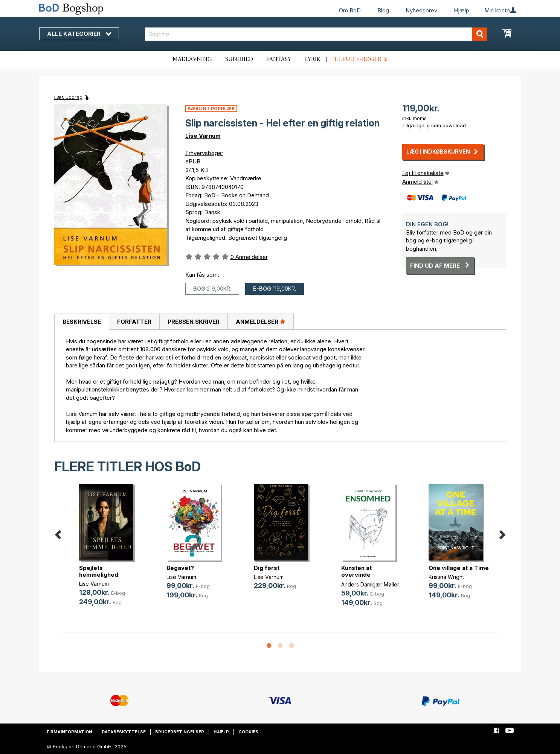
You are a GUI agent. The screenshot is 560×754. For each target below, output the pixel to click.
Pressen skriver (194, 322)
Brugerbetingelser (180, 732)
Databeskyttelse (124, 732)
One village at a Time (459, 568)
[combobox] (316, 34)
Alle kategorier (79, 34)
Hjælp (462, 10)
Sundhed (239, 59)
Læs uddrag (68, 97)
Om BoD (350, 10)
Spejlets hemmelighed (99, 571)
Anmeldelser (261, 321)
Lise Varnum (203, 136)
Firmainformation (69, 732)
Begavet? (180, 568)
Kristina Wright (446, 577)
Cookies (248, 732)
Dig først (267, 568)
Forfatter (134, 322)
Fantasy (279, 59)
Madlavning (192, 59)
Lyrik (312, 59)
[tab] (82, 322)
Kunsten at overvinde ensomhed (356, 575)
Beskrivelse (82, 322)
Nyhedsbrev (421, 10)
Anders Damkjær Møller (370, 584)
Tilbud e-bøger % (361, 59)
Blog (383, 10)
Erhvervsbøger (204, 153)
